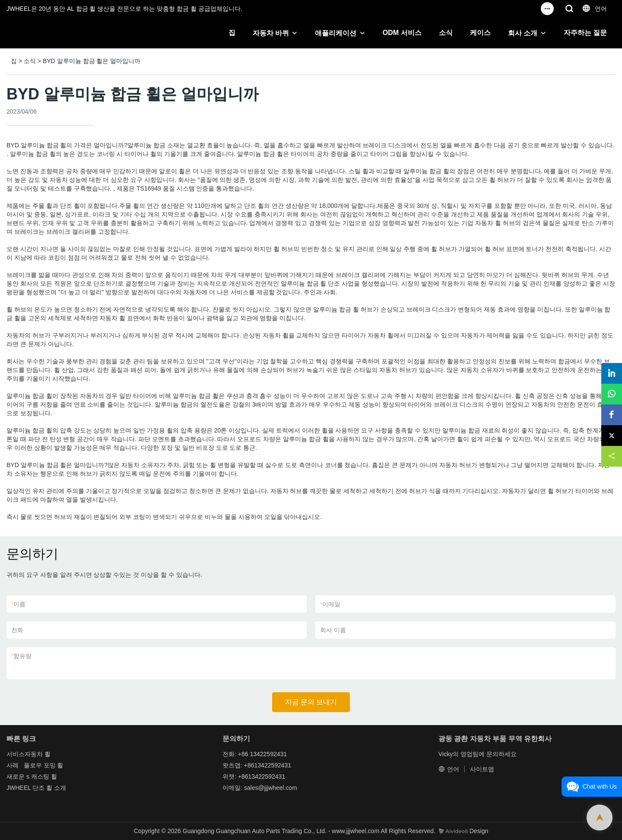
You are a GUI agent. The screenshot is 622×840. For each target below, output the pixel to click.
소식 (446, 33)
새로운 (16, 776)
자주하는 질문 (585, 33)
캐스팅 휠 (44, 776)
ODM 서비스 (402, 33)
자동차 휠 (38, 754)
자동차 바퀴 (271, 33)
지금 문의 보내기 (311, 702)
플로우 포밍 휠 (44, 765)
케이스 (480, 33)
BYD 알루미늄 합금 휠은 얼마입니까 (92, 61)
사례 (13, 765)
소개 (60, 788)
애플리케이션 (336, 33)
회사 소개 (523, 33)
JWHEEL (19, 788)
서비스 (16, 754)
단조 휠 (42, 788)
